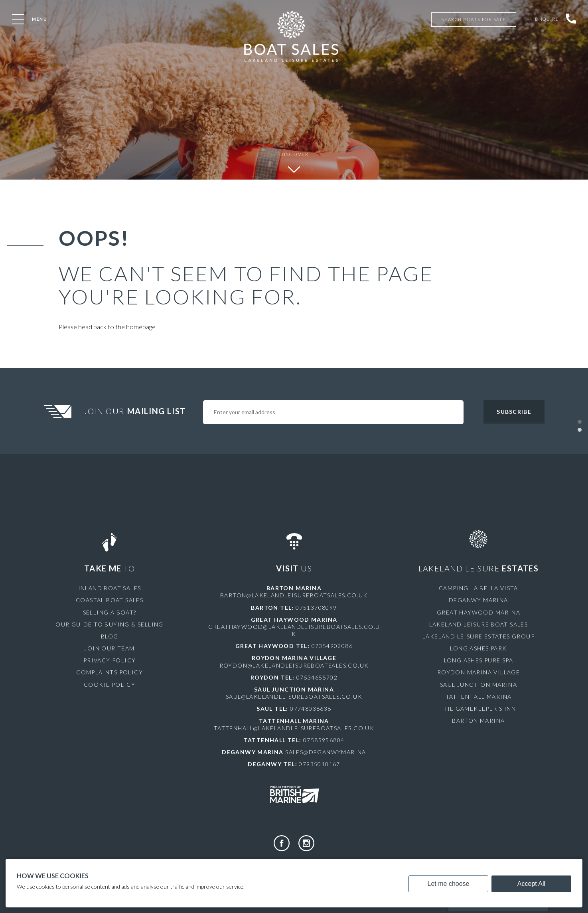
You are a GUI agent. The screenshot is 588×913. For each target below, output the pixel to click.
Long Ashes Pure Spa (479, 660)
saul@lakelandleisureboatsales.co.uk (294, 697)
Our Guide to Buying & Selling (110, 624)
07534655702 (317, 677)
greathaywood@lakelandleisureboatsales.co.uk (294, 630)
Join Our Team (109, 648)
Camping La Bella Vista (478, 588)
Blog (110, 636)
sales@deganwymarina (326, 752)
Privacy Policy (110, 660)
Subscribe (514, 412)
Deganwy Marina (478, 600)
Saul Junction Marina (478, 685)
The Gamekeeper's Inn (478, 708)
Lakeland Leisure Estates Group (478, 636)
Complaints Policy (110, 672)
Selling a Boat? (110, 612)
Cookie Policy (110, 685)
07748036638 (311, 708)
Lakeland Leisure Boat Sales (479, 624)
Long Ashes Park (478, 648)
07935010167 (319, 764)
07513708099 (316, 608)
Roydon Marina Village (478, 672)
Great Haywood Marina (478, 612)
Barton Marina (478, 720)
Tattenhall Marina (479, 697)
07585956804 (324, 740)
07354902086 (332, 646)
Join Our (136, 411)
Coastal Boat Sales (110, 600)
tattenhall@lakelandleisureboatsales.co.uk (294, 728)
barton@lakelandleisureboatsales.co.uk (294, 595)
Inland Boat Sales (110, 588)
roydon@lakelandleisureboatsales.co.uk (294, 665)
